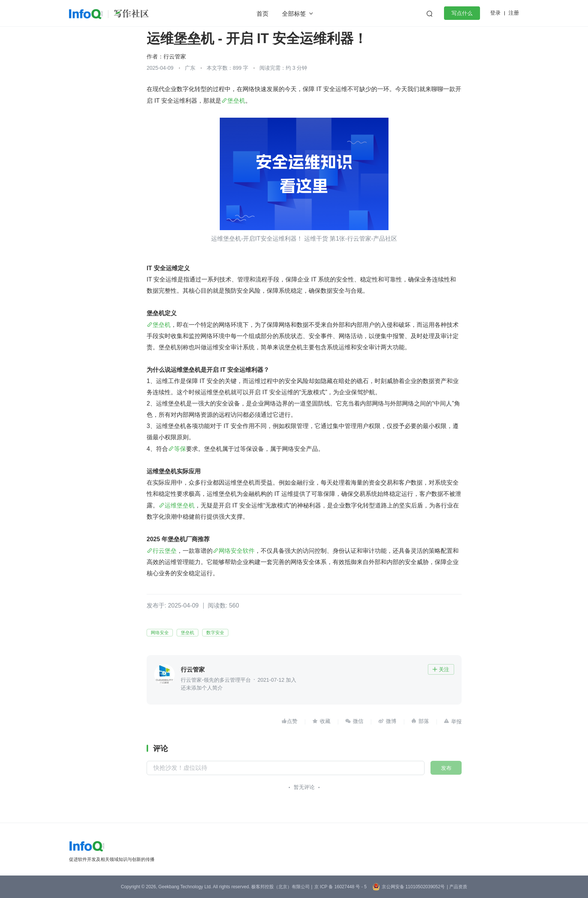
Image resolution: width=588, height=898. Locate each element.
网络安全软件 (237, 551)
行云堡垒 (165, 551)
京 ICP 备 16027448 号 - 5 (340, 887)
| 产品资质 (457, 887)
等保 (180, 449)
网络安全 (160, 633)
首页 (262, 14)
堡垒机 (236, 101)
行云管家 (175, 56)
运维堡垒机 (180, 505)
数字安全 (215, 633)
